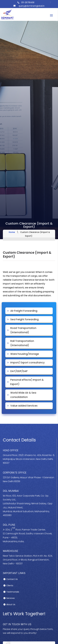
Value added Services (24, 406)
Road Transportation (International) (23, 330)
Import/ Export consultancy (27, 363)
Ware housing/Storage (25, 354)
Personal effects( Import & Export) (27, 382)
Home (12, 232)
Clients (10, 586)
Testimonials (13, 592)
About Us (11, 605)
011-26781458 (28, 2)
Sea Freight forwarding (24, 319)
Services (10, 598)
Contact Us (12, 579)
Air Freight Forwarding (24, 311)
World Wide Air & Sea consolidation (23, 395)
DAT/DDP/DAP (19, 371)
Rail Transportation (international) (22, 343)
